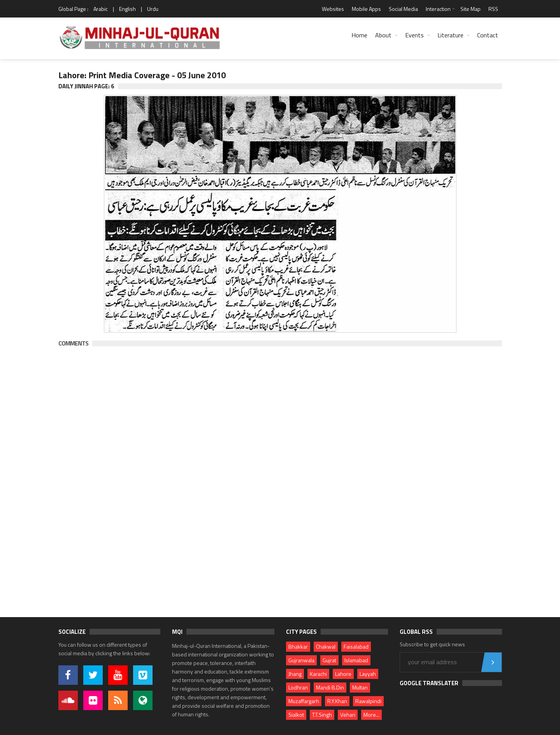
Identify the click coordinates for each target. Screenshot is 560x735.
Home (359, 35)
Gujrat (329, 660)
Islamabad (356, 660)
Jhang (295, 674)
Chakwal (326, 646)
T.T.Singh (322, 715)
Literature (450, 35)
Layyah (368, 674)
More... (371, 715)
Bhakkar (298, 646)
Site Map (470, 9)
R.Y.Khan (337, 701)
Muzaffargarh (304, 701)
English (127, 9)
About (383, 35)
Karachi (318, 674)
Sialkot (296, 715)
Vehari (348, 715)
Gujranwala (301, 660)
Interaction (438, 9)
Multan (360, 687)
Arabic (101, 9)
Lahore (343, 674)
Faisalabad (356, 646)
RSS (493, 9)
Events (414, 35)
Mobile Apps (366, 9)
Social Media (403, 9)
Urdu (153, 9)
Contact (488, 35)
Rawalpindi (368, 701)
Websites (333, 9)
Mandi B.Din (330, 687)
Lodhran (298, 687)
